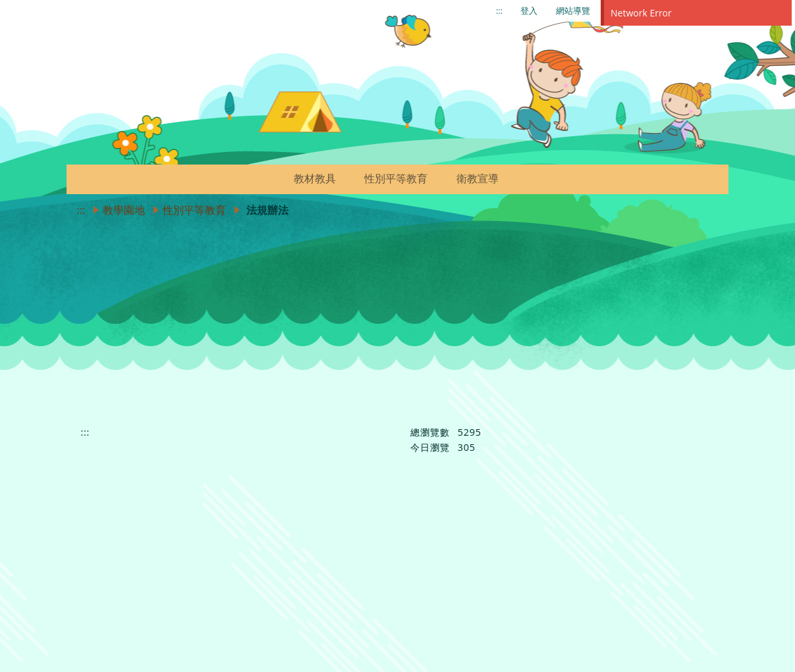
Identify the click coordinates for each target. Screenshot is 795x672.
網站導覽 (573, 11)
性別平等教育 (194, 210)
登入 (529, 11)
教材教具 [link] (315, 178)
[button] (347, 178)
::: (499, 11)
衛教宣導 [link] (478, 178)
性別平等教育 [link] (396, 178)
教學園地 (124, 210)
